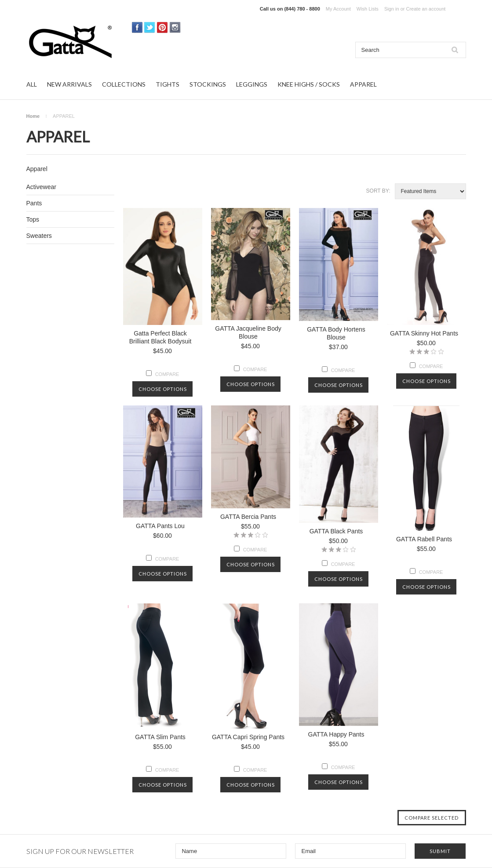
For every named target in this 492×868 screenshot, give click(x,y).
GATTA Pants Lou (160, 526)
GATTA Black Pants (336, 531)
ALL (32, 84)
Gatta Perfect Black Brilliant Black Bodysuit (160, 337)
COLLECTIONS (124, 84)
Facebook (137, 27)
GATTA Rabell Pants (424, 539)
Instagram (175, 27)
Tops (33, 219)
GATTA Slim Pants (160, 737)
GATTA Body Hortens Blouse (336, 333)
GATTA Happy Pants (336, 734)
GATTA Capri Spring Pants (248, 737)
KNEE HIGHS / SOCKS (309, 84)
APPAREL (363, 84)
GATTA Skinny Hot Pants (424, 333)
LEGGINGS (252, 84)
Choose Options (163, 389)
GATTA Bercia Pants (248, 517)
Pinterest (162, 27)
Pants (34, 203)
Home (33, 116)
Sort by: (378, 191)
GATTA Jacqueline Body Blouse (248, 332)
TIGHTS (168, 84)
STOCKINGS (208, 84)
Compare (167, 374)
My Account (338, 9)
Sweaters (39, 236)
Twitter (150, 27)
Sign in (392, 9)
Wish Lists (368, 9)
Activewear (41, 187)
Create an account (426, 9)
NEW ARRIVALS (69, 84)
